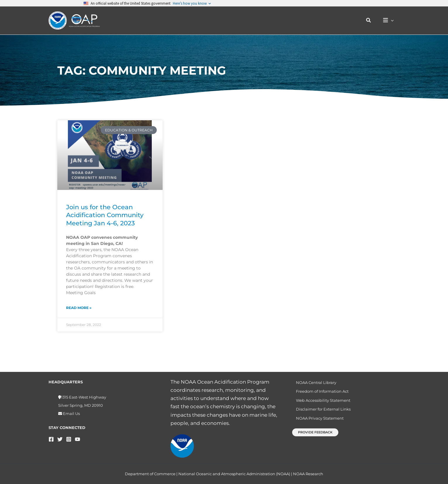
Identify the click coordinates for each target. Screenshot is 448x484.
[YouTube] (77, 436)
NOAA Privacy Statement (317, 419)
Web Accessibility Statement (320, 399)
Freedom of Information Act (319, 389)
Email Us (71, 410)
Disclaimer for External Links (320, 409)
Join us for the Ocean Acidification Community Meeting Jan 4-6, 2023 (105, 215)
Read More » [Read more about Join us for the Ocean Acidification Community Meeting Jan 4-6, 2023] (79, 308)
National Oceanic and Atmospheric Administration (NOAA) (234, 474)
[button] (371, 20)
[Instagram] (69, 436)
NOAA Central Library (313, 380)
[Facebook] (51, 436)
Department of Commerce (150, 474)
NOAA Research (308, 474)
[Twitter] (60, 436)
